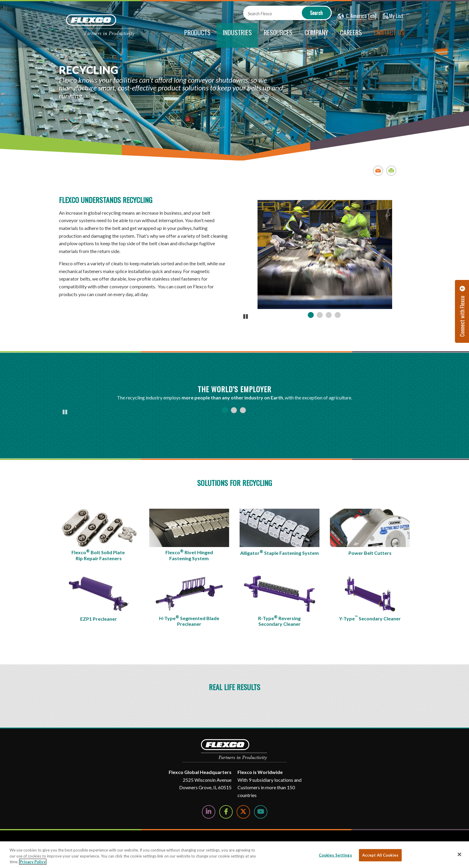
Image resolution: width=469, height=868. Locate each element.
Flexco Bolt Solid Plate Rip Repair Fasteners (99, 555)
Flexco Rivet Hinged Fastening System (189, 555)
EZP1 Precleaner (99, 619)
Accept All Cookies (380, 855)
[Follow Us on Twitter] (243, 812)
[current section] (237, 35)
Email (378, 171)
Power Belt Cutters (370, 553)
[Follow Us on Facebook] (226, 812)
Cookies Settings (335, 855)
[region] (234, 855)
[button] (352, 16)
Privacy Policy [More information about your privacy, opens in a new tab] (33, 862)
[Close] (459, 854)
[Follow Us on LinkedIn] (209, 812)
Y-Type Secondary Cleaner (370, 618)
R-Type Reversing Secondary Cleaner (279, 621)
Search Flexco (260, 14)
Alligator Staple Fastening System (280, 552)
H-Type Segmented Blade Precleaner (189, 621)
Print (391, 171)
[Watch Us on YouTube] (261, 812)
